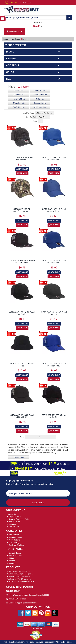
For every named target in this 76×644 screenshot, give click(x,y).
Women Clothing (14, 537)
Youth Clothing (13, 540)
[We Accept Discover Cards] (27, 624)
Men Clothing (13, 535)
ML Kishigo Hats (40, 107)
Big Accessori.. (19, 95)
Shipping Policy (14, 517)
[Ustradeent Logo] (23, 9)
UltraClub (11, 563)
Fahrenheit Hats (19, 99)
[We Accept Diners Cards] (34, 624)
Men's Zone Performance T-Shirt (20, 582)
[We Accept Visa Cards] (56, 624)
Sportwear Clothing (15, 545)
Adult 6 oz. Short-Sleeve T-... (19, 579)
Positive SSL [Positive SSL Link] (38, 629)
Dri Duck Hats (40, 91)
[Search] (69, 18)
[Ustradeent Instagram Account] (48, 613)
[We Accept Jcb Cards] (42, 624)
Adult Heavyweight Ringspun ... (20, 574)
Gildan (10, 558)
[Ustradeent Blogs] (35, 613)
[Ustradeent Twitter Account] (28, 613)
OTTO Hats (40, 99)
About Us (11, 514)
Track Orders (13, 527)
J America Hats (19, 103)
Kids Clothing (13, 542)
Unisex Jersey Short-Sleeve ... (19, 571)
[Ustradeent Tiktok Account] (55, 613)
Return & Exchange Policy (18, 519)
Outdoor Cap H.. (40, 103)
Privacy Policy (13, 522)
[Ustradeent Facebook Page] (21, 613)
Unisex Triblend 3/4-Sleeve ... (19, 576)
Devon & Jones (13, 553)
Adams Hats (19, 91)
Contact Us (12, 524)
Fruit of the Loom (14, 556)
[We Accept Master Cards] (49, 624)
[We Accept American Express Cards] (20, 624)
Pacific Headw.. (19, 107)
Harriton (11, 561)
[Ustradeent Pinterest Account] (41, 613)
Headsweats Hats (40, 95)
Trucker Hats (19, 457)
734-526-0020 (25, 3)
